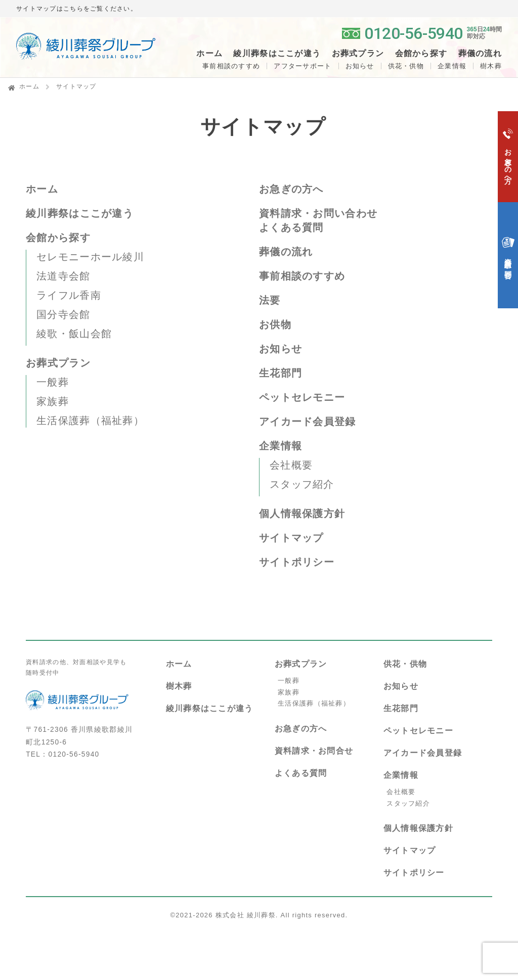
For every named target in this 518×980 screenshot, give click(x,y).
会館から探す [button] (421, 54)
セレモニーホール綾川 (90, 257)
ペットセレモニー (302, 397)
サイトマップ (291, 538)
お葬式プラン (58, 363)
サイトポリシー (297, 562)
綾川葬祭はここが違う (80, 213)
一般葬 (53, 382)
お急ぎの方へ (291, 189)
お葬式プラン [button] (358, 54)
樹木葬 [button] (491, 66)
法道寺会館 (63, 276)
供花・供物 (406, 66)
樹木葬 (179, 686)
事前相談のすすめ (231, 66)
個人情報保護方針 (302, 514)
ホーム (209, 54)
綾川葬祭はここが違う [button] (277, 54)
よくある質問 (291, 227)
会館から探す (58, 238)
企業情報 (452, 66)
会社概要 (291, 465)
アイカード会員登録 (308, 422)
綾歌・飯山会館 (74, 334)
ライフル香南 (69, 295)
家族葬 (53, 401)
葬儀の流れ (480, 54)
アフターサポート (303, 66)
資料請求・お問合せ (314, 751)
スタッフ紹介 (302, 484)
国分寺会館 (63, 314)
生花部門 (280, 373)
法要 (270, 300)
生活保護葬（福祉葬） (90, 421)
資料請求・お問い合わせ (318, 213)
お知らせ (360, 66)
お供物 (275, 324)
